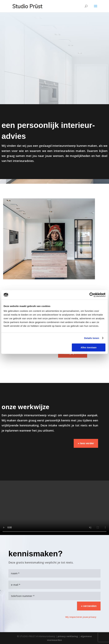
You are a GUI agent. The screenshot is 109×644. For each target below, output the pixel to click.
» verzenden (89, 606)
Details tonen (92, 338)
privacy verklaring (68, 636)
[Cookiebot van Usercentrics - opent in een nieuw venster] (92, 295)
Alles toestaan (89, 347)
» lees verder (86, 443)
